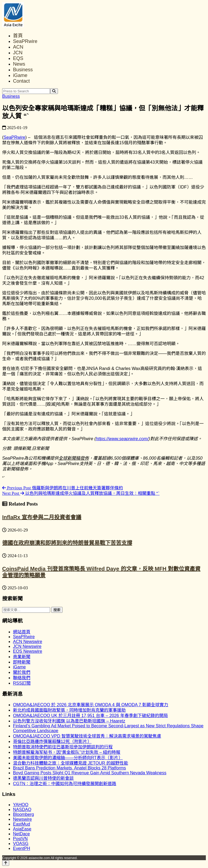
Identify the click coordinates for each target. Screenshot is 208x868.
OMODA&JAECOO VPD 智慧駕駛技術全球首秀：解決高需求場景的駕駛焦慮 (87, 736)
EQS (18, 58)
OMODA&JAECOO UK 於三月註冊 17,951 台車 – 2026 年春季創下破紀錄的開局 (90, 716)
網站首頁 (22, 632)
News (19, 64)
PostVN (20, 839)
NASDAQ (22, 810)
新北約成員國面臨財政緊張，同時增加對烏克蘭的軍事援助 (69, 710)
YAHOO (21, 805)
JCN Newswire (27, 646)
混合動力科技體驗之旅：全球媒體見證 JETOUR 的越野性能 (71, 763)
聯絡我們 (22, 678)
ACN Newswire (28, 642)
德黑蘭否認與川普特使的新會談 (43, 778)
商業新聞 (22, 657)
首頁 (18, 36)
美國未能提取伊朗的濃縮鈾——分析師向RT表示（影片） (68, 758)
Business (23, 70)
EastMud (22, 824)
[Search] (54, 91)
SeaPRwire (25, 41)
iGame (20, 75)
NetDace (21, 834)
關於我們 (22, 672)
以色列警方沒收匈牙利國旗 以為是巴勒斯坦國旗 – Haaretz (69, 721)
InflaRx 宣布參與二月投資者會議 (42, 517)
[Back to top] (6, 863)
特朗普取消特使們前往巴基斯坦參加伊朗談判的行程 (63, 747)
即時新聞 (22, 662)
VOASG (21, 844)
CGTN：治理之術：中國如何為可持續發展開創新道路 (65, 784)
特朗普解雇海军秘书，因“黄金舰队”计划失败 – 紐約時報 (67, 752)
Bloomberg (23, 814)
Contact (21, 81)
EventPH (22, 848)
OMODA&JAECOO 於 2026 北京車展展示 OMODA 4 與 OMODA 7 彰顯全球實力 (91, 705)
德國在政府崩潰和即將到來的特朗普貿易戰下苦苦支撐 (67, 543)
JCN (18, 53)
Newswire (22, 819)
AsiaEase (22, 829)
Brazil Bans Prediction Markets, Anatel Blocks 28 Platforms (69, 768)
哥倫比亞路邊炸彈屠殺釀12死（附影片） (52, 741)
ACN (18, 47)
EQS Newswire (28, 651)
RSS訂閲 (22, 683)
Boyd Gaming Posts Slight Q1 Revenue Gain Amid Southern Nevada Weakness (90, 773)
